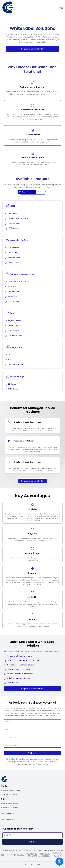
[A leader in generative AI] (17, 8)
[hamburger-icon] (61, 8)
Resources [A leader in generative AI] (11, 820)
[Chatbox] (59, 862)
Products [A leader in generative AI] (10, 814)
